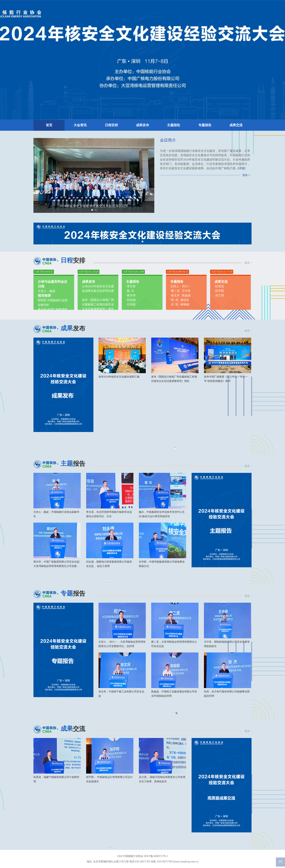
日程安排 (111, 125)
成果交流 (236, 125)
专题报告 (205, 125)
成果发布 (142, 125)
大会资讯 (80, 125)
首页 (49, 125)
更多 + (248, 263)
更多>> (246, 175)
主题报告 (174, 125)
